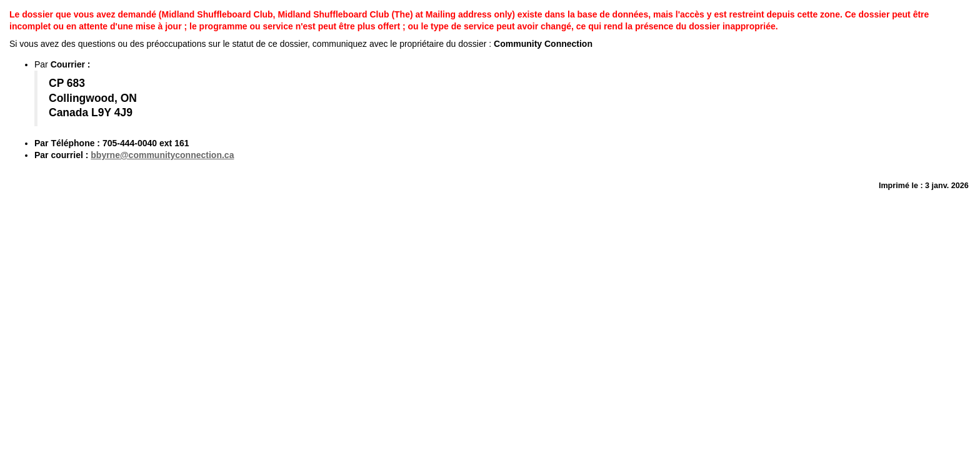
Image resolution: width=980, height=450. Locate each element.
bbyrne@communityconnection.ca (162, 155)
